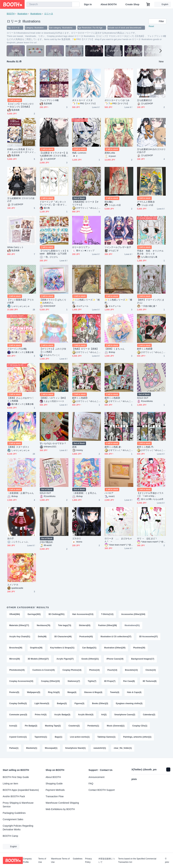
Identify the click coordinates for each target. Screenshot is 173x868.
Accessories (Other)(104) (133, 614)
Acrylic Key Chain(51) (20, 637)
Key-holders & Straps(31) (62, 648)
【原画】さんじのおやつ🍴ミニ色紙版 (21, 399)
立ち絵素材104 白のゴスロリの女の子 (151, 151)
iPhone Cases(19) (115, 659)
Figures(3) (79, 703)
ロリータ (49, 14)
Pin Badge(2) (31, 726)
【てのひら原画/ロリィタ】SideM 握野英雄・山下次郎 (54, 252)
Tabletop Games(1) (106, 737)
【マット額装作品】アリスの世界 (21, 301)
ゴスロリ (77, 538)
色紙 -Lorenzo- (79, 153)
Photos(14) (94, 670)
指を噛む (109, 202)
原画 (74, 447)
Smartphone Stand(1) (75, 748)
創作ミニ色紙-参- (113, 447)
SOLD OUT (143, 398)
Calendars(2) (149, 715)
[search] (69, 5)
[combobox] (49, 4)
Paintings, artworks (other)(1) (137, 737)
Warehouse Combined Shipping (62, 803)
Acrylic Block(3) (86, 715)
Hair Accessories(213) (83, 614)
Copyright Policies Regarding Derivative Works (18, 828)
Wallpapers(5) (34, 692)
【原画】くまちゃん (115, 349)
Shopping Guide (54, 784)
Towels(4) (115, 692)
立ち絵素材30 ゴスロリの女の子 (21, 200)
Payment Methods (55, 790)
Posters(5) (14, 692)
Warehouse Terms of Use (60, 860)
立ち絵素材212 (144, 100)
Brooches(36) (16, 648)
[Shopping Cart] (148, 4)
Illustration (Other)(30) (115, 648)
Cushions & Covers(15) (44, 670)
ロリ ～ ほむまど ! (147, 538)
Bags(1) (58, 737)
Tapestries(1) (41, 737)
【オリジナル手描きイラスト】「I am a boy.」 (150, 494)
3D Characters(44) (63, 637)
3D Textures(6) (150, 681)
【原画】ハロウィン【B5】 (53, 398)
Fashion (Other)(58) (108, 625)
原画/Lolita (110, 153)
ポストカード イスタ (82, 100)
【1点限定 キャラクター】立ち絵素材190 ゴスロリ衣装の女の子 (54, 154)
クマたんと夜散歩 (146, 202)
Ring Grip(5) (54, 692)
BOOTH (11, 14)
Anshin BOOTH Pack (14, 796)
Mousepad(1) (51, 748)
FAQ (91, 784)
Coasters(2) (74, 726)
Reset (151, 26)
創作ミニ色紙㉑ (80, 398)
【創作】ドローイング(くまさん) (151, 301)
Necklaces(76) (44, 625)
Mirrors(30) (15, 659)
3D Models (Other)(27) (38, 659)
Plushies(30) (139, 648)
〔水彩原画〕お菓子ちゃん (21, 493)
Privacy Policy (88, 860)
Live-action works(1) (80, 737)
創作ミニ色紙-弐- (145, 447)
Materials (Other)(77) (19, 625)
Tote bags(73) (65, 625)
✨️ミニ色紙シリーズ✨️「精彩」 (86, 301)
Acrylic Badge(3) (62, 715)
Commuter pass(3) (18, 715)
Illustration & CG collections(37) (116, 637)
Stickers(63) (85, 625)
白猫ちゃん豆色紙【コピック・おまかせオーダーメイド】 (21, 151)
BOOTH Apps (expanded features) (21, 790)
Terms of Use (42, 860)
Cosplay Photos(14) (72, 670)
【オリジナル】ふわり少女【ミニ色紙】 (53, 350)
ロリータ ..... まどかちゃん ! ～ (118, 540)
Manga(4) (72, 692)
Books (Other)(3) (100, 703)
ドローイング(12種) (17, 349)
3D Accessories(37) (148, 637)
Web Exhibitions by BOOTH (60, 809)
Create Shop (132, 4)
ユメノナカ (13, 585)
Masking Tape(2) (53, 726)
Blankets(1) (32, 748)
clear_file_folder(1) (123, 748)
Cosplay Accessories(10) (21, 681)
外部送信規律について (107, 860)
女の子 (11, 538)
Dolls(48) (42, 637)
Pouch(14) (112, 670)
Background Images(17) (143, 659)
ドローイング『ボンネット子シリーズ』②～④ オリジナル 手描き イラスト (53, 203)
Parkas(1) (14, 748)
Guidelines (78, 859)
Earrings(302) (34, 614)
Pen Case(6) (129, 681)
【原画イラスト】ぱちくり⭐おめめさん (53, 301)
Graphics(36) (36, 648)
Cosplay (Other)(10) (50, 681)
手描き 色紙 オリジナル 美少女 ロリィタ (151, 252)
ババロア (109, 493)
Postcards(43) (86, 637)
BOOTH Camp (10, 836)
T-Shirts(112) (107, 614)
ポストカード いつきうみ (117, 100)
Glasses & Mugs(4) (93, 692)
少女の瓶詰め (46, 542)
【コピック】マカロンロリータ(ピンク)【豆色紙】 (21, 105)
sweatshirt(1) (100, 748)
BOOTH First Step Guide (16, 777)
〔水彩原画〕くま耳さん (84, 493)
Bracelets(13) (131, 670)
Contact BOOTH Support (102, 790)
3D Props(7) (110, 681)
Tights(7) (92, 681)
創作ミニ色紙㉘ (145, 349)
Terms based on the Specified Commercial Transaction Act (137, 860)
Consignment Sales (13, 819)
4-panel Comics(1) (18, 737)
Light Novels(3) (42, 703)
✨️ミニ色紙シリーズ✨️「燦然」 (118, 301)
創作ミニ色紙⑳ (112, 398)
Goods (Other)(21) (90, 659)
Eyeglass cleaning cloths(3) (129, 703)
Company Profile (27, 860)
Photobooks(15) (17, 670)
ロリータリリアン (81, 247)
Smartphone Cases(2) (125, 715)
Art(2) (104, 715)
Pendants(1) (93, 726)
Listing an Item (10, 784)
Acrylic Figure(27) (65, 659)
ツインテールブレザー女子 (118, 247)
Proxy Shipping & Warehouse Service (18, 805)
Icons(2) (13, 726)
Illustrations (36, 14)
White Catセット (15, 247)
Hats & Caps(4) (134, 692)
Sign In (88, 4)
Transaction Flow (55, 796)
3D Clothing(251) (56, 614)
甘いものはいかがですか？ (53, 443)
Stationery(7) (74, 681)
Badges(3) (62, 703)
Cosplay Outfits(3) (18, 703)
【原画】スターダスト (18, 447)
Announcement (96, 777)
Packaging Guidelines (14, 813)
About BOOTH (109, 4)
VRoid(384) (15, 614)
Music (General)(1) (116, 726)
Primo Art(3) (41, 715)
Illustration (22, 14)
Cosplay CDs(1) (140, 726)
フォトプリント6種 (49, 100)
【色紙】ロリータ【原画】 (85, 349)
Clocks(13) (151, 670)
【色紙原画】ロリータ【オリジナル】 (85, 203)
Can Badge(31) (89, 648)
